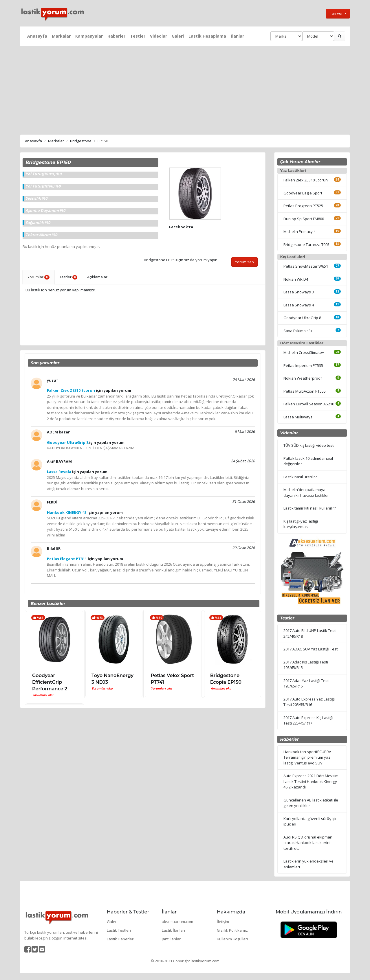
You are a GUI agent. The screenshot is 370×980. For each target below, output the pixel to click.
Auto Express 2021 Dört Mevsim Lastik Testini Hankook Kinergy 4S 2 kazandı (311, 781)
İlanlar (237, 36)
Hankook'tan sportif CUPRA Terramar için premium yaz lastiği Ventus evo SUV (307, 757)
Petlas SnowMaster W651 (306, 266)
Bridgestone (81, 141)
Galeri (178, 36)
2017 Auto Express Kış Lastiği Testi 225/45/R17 (308, 720)
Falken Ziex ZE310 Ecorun (306, 180)
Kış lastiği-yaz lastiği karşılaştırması (301, 524)
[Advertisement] (185, 89)
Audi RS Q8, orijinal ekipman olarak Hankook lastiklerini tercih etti (308, 843)
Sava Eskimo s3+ (298, 331)
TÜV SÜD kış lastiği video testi (309, 445)
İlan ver (337, 13)
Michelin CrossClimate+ (304, 352)
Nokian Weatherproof (303, 378)
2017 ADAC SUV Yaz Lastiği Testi (311, 649)
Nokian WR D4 (296, 279)
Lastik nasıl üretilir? (300, 477)
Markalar (61, 36)
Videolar (159, 36)
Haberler (116, 36)
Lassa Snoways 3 (299, 292)
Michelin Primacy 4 (300, 231)
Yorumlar (39, 277)
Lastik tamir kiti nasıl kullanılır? (310, 508)
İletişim (223, 922)
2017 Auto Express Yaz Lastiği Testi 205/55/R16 (309, 702)
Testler (138, 36)
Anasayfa (37, 36)
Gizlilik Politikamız (232, 930)
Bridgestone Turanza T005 (306, 244)
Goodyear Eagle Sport (303, 193)
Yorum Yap (244, 262)
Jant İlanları (172, 939)
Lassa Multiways (298, 417)
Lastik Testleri (119, 930)
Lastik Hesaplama (207, 36)
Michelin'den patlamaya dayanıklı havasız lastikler (306, 492)
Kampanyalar (89, 36)
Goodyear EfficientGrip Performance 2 (50, 682)
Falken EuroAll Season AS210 (309, 404)
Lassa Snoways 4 (299, 305)
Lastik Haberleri (121, 939)
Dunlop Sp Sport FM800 (304, 219)
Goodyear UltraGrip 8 (302, 318)
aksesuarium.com (177, 922)
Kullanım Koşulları (232, 939)
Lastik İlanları (173, 930)
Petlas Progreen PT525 (303, 206)
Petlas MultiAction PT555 (305, 391)
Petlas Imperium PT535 (303, 365)
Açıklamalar (97, 277)
